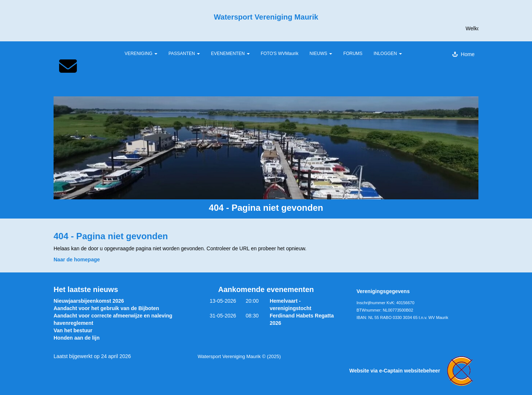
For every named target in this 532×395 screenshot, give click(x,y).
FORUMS (353, 54)
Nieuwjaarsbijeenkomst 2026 (89, 301)
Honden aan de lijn (76, 338)
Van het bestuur (73, 330)
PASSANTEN (184, 54)
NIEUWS (321, 54)
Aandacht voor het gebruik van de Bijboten (106, 308)
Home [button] (463, 54)
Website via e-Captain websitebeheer (414, 371)
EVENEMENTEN (230, 54)
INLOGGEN (388, 54)
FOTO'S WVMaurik (280, 54)
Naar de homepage (77, 260)
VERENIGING (141, 54)
